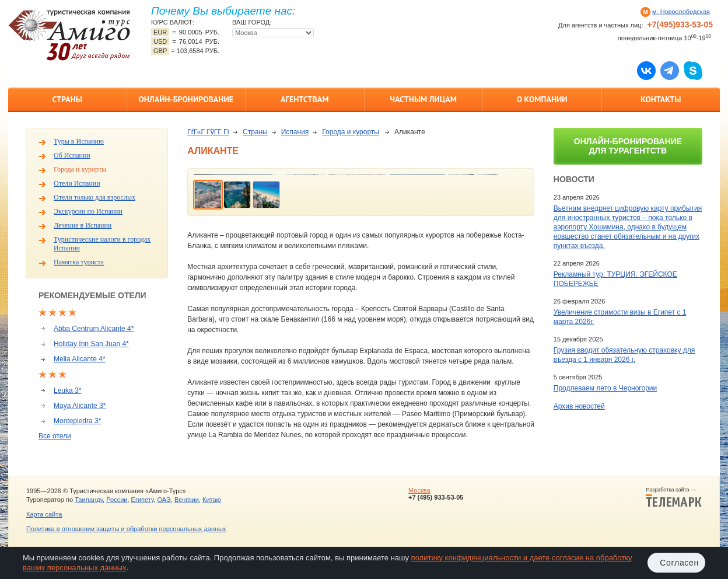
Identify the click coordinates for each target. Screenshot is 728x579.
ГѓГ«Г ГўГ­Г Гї (208, 132)
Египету (143, 500)
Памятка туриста (79, 262)
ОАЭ (164, 500)
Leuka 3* (67, 390)
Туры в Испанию (79, 141)
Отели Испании (77, 183)
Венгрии (187, 500)
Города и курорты (80, 169)
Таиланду (89, 500)
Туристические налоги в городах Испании (102, 244)
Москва (419, 490)
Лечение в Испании (83, 225)
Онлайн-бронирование (186, 99)
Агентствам (304, 99)
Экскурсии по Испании (88, 211)
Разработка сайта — (674, 497)
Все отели (55, 436)
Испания (295, 132)
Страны (67, 99)
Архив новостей (579, 406)
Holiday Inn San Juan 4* (91, 344)
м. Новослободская (681, 12)
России (117, 500)
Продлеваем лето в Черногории (605, 388)
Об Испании (72, 155)
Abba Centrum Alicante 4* (94, 329)
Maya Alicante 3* (80, 406)
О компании (542, 99)
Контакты (661, 99)
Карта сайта (44, 514)
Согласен (679, 563)
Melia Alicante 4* (80, 359)
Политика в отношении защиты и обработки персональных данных (126, 529)
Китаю (212, 500)
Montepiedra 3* (77, 421)
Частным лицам (423, 99)
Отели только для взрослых (94, 197)
